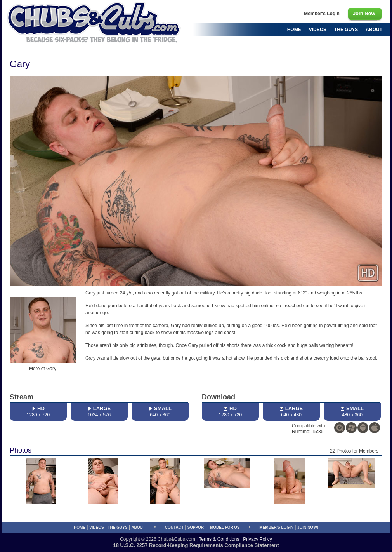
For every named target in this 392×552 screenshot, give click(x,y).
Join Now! (308, 527)
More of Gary (43, 369)
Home (80, 527)
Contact (174, 527)
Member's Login (276, 527)
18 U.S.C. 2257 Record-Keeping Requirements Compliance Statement (196, 545)
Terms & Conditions (219, 539)
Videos (97, 527)
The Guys (117, 527)
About (138, 527)
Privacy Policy (258, 539)
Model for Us (225, 527)
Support (197, 527)
